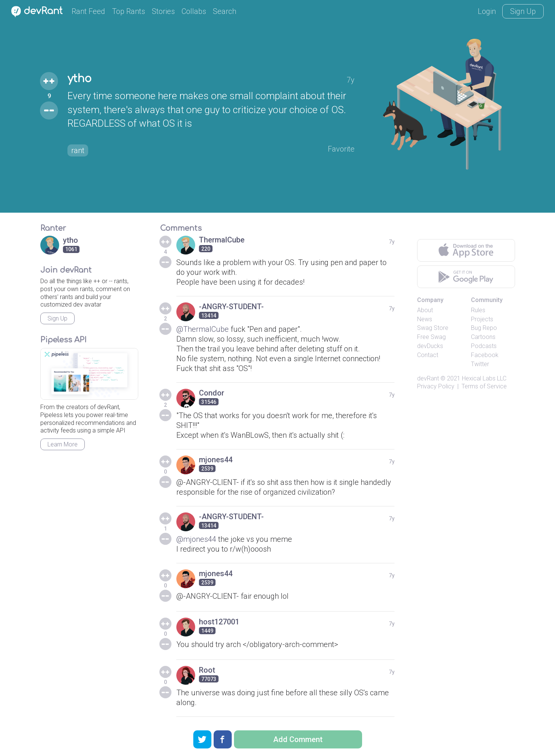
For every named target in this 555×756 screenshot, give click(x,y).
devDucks (430, 346)
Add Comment (298, 739)
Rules (478, 310)
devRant (428, 378)
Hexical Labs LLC (484, 378)
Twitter (480, 364)
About (425, 310)
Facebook (485, 355)
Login (487, 11)
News (425, 319)
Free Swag (431, 337)
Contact (428, 355)
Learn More (63, 444)
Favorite (341, 149)
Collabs (194, 11)
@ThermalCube (203, 329)
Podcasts (484, 346)
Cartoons (483, 337)
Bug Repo (484, 328)
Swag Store (433, 328)
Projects (482, 319)
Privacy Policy (436, 386)
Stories (163, 11)
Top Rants (128, 11)
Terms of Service (484, 386)
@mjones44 (196, 539)
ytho (80, 79)
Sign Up (523, 11)
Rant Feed (88, 11)
